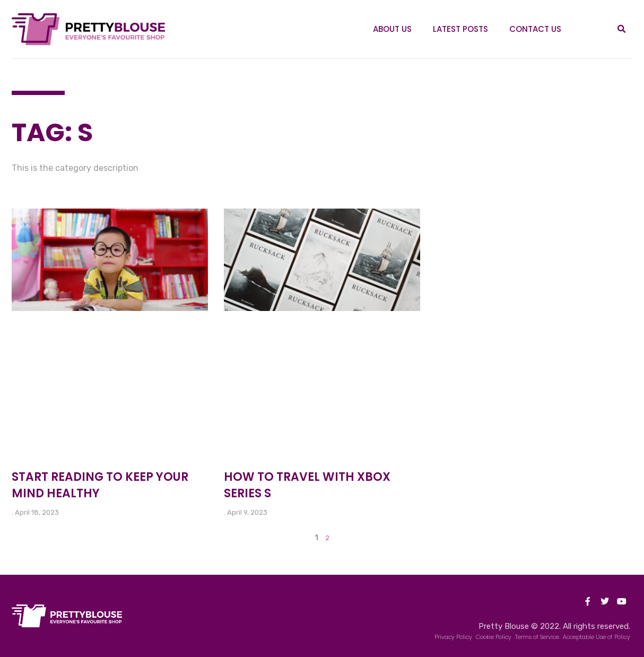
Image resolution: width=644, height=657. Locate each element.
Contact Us (535, 29)
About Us (392, 29)
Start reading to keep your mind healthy (100, 485)
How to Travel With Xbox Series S (307, 485)
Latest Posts (460, 29)
